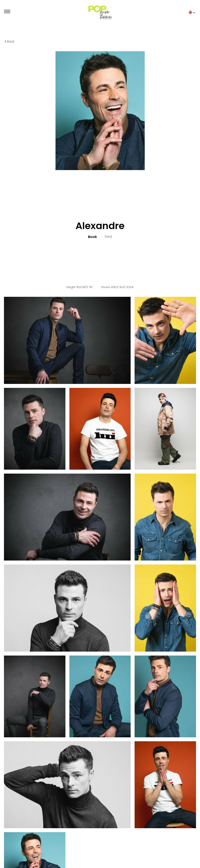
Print (108, 237)
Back (9, 41)
